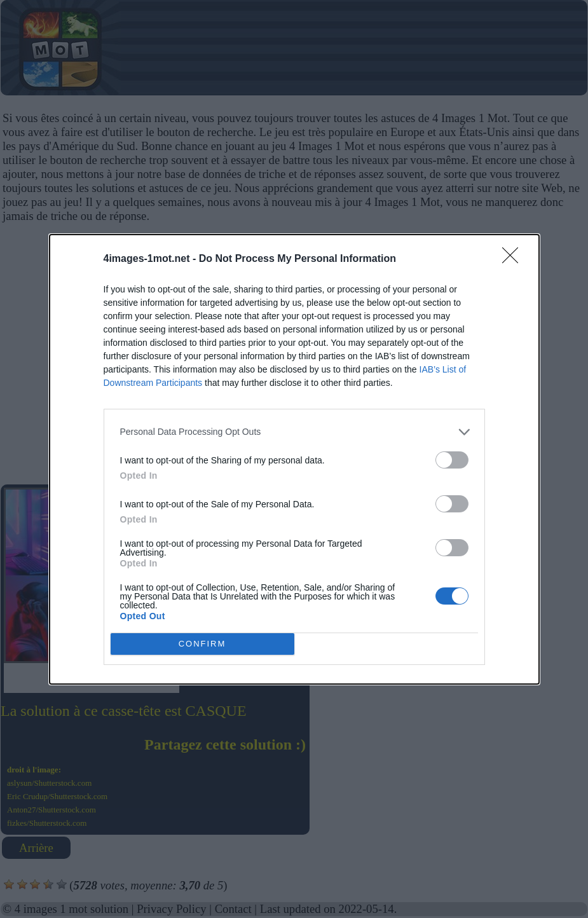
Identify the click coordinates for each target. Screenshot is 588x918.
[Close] (514, 259)
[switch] (452, 460)
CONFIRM (202, 644)
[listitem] (294, 432)
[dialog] (294, 459)
